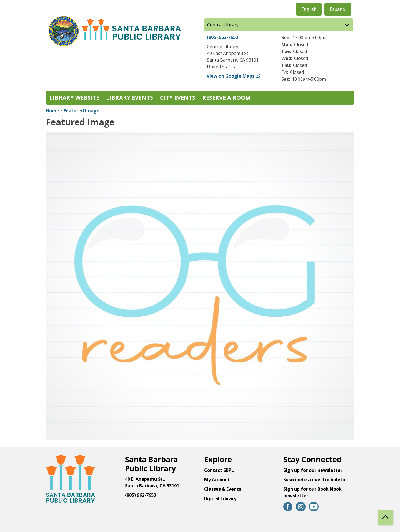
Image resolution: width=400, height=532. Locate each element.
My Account (217, 480)
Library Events (130, 98)
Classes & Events (223, 489)
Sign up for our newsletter (313, 470)
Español (338, 9)
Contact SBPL (219, 470)
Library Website (74, 98)
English (309, 9)
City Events (178, 98)
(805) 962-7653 (222, 37)
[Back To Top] (385, 517)
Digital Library (220, 498)
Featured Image (82, 111)
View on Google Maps (231, 76)
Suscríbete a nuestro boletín (315, 480)
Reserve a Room (226, 98)
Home (52, 111)
